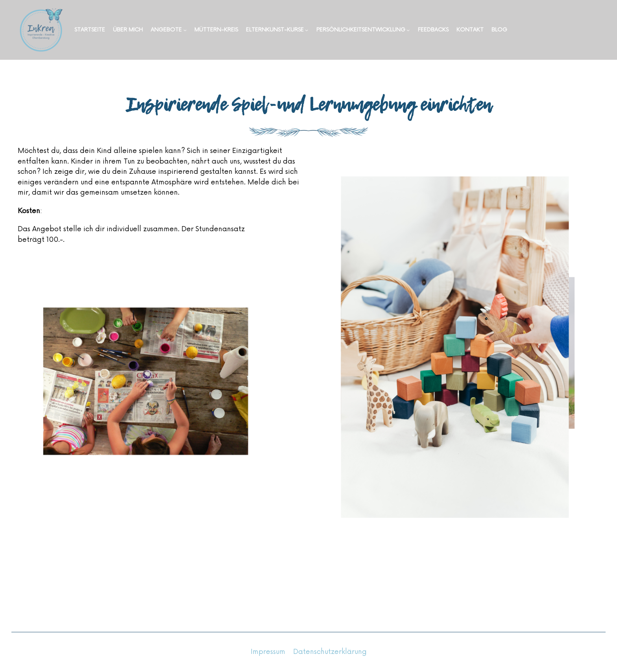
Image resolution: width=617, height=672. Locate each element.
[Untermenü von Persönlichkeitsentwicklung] (408, 30)
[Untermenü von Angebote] (185, 30)
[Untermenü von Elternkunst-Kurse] (307, 30)
